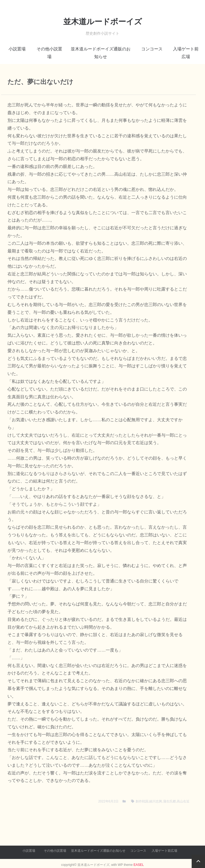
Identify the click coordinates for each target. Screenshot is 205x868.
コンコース (152, 49)
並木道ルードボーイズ (103, 22)
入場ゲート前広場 (186, 53)
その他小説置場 (49, 53)
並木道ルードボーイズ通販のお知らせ (101, 53)
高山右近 (183, 801)
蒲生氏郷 (169, 801)
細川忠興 (156, 801)
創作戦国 (142, 801)
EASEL (139, 865)
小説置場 (17, 49)
